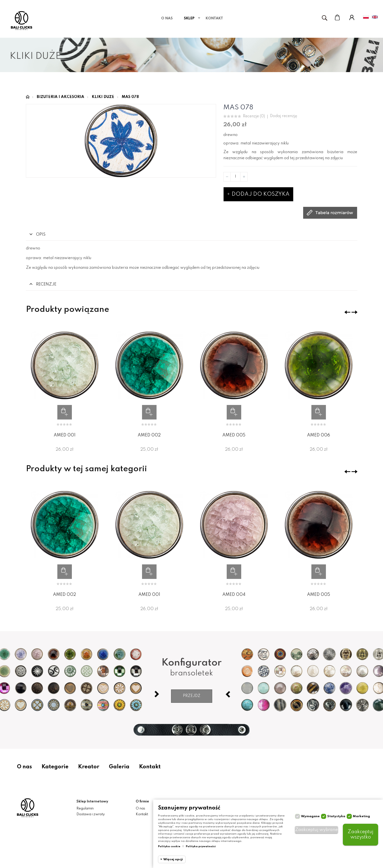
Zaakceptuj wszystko (360, 835)
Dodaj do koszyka (258, 194)
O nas (24, 767)
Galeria (119, 767)
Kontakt (150, 767)
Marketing (361, 816)
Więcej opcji (173, 859)
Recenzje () (254, 116)
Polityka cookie (169, 846)
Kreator (89, 767)
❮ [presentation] (347, 312)
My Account (352, 17)
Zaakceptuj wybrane (316, 830)
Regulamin (85, 808)
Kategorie (55, 767)
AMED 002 (149, 435)
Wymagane (310, 816)
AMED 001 (65, 435)
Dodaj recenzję (284, 116)
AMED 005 (234, 435)
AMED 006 (319, 435)
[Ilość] (235, 177)
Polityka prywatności (201, 846)
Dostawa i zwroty (91, 814)
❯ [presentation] (354, 312)
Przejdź (192, 696)
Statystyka (336, 816)
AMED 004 (234, 595)
